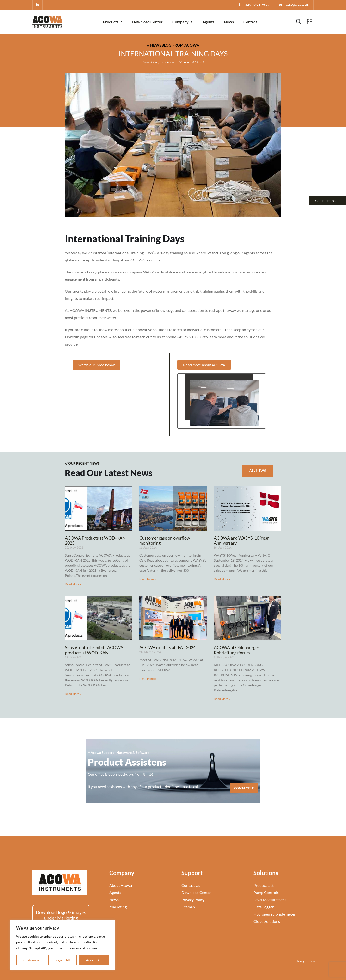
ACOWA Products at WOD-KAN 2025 (95, 540)
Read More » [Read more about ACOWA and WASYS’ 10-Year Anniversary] (222, 579)
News (229, 22)
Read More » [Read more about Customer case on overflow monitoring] (148, 579)
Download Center (147, 22)
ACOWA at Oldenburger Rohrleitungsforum (237, 650)
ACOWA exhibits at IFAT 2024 (167, 647)
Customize (31, 960)
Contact (250, 22)
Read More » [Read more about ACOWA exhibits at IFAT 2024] (148, 679)
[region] (62, 945)
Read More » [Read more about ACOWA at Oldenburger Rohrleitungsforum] (222, 699)
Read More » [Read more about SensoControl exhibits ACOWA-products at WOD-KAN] (73, 694)
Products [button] (111, 22)
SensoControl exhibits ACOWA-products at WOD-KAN (95, 650)
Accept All (94, 960)
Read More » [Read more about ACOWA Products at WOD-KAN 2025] (73, 584)
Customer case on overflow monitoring (165, 540)
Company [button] (180, 22)
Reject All (63, 960)
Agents (208, 22)
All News (258, 470)
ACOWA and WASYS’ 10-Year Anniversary (241, 540)
